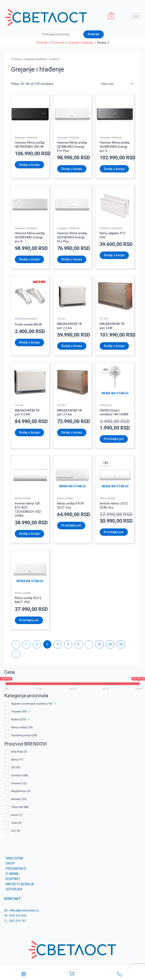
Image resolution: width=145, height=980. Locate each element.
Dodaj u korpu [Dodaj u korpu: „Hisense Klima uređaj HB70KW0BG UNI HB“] (29, 165)
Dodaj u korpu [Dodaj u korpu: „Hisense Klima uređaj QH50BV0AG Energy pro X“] (29, 259)
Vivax (16, 823)
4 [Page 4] (58, 644)
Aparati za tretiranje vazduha (32, 704)
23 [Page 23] (110, 644)
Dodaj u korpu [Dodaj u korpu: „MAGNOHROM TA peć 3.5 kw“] (72, 432)
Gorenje (20, 775)
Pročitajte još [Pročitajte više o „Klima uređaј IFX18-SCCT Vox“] (71, 525)
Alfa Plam (19, 752)
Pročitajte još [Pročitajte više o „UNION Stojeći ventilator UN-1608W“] (114, 439)
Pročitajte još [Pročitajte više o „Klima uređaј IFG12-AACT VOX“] (29, 620)
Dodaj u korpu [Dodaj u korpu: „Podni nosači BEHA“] (29, 342)
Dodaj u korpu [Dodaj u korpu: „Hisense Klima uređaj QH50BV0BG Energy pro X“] (114, 169)
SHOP (10, 863)
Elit (16, 767)
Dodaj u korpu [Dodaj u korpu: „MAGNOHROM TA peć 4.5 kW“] (29, 432)
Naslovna (14, 858)
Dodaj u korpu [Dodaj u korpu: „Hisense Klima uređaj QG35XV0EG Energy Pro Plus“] (72, 259)
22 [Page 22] (99, 644)
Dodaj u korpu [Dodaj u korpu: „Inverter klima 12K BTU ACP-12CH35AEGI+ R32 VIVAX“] (29, 534)
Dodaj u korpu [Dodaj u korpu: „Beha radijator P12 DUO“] (114, 255)
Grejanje (19, 711)
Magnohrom (21, 791)
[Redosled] (117, 84)
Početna (16, 59)
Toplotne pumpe (24, 735)
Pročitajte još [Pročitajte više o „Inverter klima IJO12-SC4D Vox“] (114, 532)
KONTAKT (13, 879)
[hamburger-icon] (136, 16)
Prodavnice (16, 869)
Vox (16, 831)
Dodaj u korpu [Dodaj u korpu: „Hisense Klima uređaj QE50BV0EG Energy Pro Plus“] (72, 169)
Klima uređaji (22, 727)
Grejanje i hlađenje (36, 59)
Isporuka (14, 889)
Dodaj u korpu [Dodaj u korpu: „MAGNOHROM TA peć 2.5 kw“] (72, 346)
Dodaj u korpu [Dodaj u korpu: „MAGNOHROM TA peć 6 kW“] (114, 346)
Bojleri (19, 719)
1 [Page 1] (26, 644)
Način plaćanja (20, 884)
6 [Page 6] (78, 644)
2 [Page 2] (37, 644)
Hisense (19, 783)
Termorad (20, 807)
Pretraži (94, 34)
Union (17, 815)
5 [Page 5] (68, 644)
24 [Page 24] (121, 644)
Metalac (19, 799)
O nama (12, 874)
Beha (17, 760)
